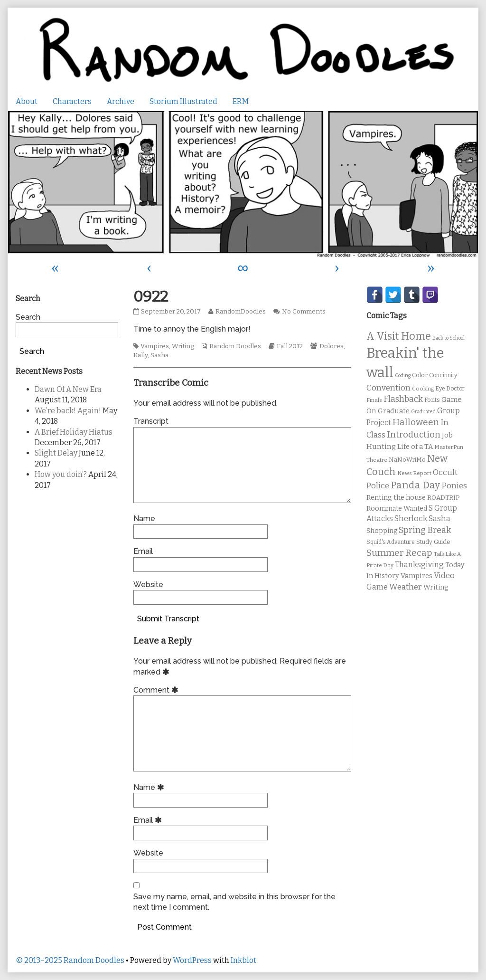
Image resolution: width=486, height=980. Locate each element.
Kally (140, 355)
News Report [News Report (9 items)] (414, 473)
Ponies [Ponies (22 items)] (454, 486)
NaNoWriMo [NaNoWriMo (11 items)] (407, 460)
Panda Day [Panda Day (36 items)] (415, 485)
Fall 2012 (290, 346)
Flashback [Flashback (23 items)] (403, 399)
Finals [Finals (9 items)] (374, 400)
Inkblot (243, 960)
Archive (121, 101)
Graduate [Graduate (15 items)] (394, 411)
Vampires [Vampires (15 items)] (416, 576)
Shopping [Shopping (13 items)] (382, 531)
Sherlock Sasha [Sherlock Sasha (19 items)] (422, 519)
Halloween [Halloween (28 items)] (416, 422)
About (27, 101)
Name (144, 519)
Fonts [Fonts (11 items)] (432, 400)
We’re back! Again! (68, 411)
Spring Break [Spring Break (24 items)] (425, 530)
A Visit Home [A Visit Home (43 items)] (399, 336)
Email (143, 551)
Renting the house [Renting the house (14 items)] (396, 498)
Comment (157, 690)
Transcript (151, 421)
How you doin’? (61, 474)
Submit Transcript (168, 619)
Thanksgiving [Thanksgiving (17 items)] (419, 565)
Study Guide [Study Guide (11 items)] (433, 542)
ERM (241, 101)
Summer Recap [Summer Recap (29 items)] (399, 553)
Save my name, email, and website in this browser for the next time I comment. (234, 902)
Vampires (155, 346)
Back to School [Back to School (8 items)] (449, 338)
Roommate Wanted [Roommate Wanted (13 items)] (397, 509)
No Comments (304, 312)
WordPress (192, 960)
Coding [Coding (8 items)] (403, 376)
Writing (183, 346)
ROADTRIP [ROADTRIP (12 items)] (443, 498)
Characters (72, 101)
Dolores (332, 346)
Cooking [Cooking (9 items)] (423, 389)
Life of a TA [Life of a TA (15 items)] (415, 447)
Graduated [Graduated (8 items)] (423, 412)
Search (28, 317)
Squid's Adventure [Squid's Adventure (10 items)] (391, 542)
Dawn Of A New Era (68, 389)
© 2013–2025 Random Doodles (70, 960)
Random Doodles (235, 346)
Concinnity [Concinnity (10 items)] (443, 375)
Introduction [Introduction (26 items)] (414, 435)
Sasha (159, 355)
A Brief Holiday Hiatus (74, 432)
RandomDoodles (240, 312)
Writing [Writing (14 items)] (436, 587)
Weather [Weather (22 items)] (406, 587)
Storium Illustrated (183, 101)
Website (148, 585)
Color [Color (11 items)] (420, 375)
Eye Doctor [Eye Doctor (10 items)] (450, 389)
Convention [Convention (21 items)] (388, 388)
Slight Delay (56, 453)
